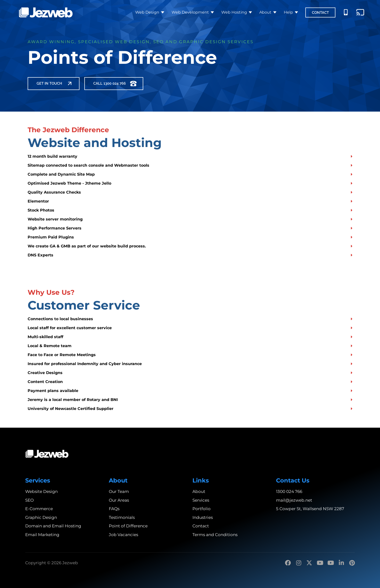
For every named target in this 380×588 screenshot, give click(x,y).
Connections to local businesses (60, 319)
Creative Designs (45, 373)
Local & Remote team (50, 346)
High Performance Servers (55, 228)
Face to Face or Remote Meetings (62, 355)
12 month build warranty (52, 156)
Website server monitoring (55, 219)
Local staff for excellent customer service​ (70, 328)
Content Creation (45, 382)
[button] (190, 156)
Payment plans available (53, 391)
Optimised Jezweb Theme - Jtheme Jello (69, 183)
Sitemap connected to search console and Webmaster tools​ (88, 165)
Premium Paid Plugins (51, 237)
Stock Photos (41, 210)
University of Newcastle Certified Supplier (71, 409)
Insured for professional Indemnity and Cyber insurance (85, 364)
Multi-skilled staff (45, 337)
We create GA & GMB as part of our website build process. (87, 246)
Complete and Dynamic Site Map (61, 174)
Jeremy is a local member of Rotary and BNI (73, 400)
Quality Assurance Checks (54, 192)
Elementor (38, 201)
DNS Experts (40, 255)
